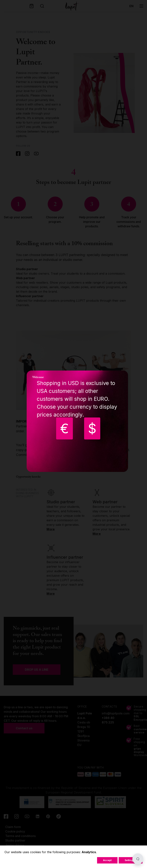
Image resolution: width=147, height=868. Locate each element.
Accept (107, 860)
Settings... (131, 860)
